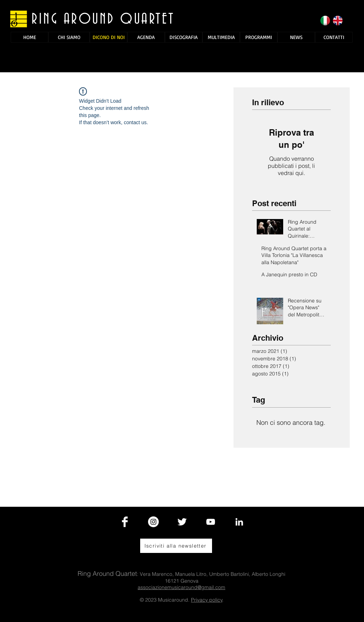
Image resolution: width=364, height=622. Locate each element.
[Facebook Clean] (125, 522)
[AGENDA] (146, 37)
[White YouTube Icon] (211, 522)
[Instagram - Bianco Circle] (153, 522)
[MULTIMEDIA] (221, 37)
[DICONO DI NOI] (109, 37)
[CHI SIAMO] (69, 37)
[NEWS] (296, 37)
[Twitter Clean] (182, 522)
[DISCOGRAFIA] (184, 37)
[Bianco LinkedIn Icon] (239, 522)
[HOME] (29, 37)
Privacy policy (207, 600)
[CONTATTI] (334, 37)
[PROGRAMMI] (259, 37)
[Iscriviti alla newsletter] (176, 546)
